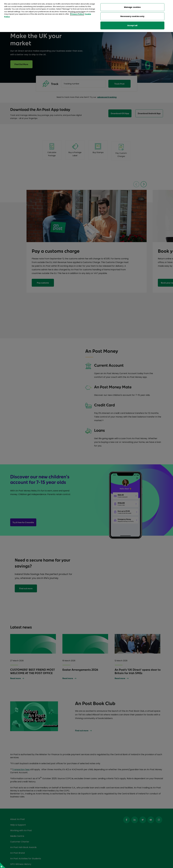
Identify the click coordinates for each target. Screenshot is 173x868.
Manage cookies (132, 7)
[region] (86, 16)
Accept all (132, 25)
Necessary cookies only (132, 16)
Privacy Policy (77, 14)
